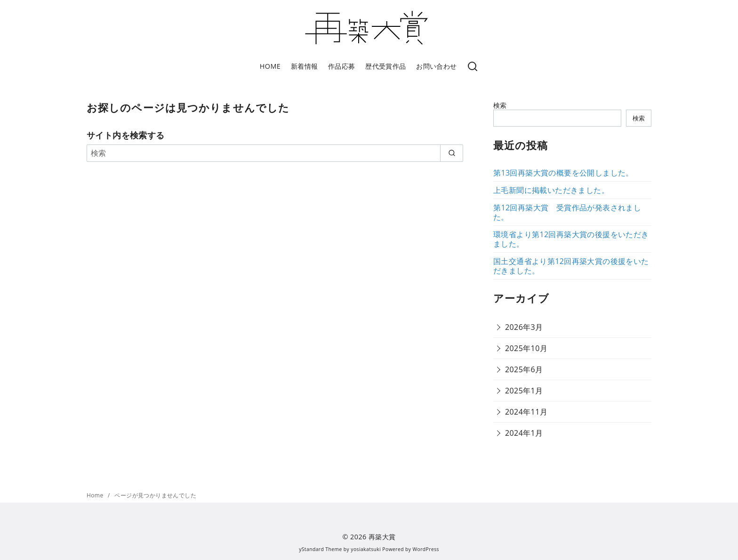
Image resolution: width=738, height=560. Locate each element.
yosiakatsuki (366, 549)
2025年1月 (524, 391)
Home (96, 495)
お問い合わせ (436, 66)
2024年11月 (526, 412)
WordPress (426, 549)
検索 (500, 105)
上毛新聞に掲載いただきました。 (551, 190)
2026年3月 (524, 327)
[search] (452, 153)
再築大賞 (382, 537)
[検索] (473, 67)
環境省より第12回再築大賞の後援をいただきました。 (571, 239)
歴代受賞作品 (385, 66)
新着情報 (305, 66)
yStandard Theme (321, 549)
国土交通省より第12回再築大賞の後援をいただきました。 (571, 266)
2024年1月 (524, 433)
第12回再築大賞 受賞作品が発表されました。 (567, 212)
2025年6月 (524, 369)
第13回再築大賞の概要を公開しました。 (563, 173)
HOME (270, 66)
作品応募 (342, 66)
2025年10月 (526, 348)
